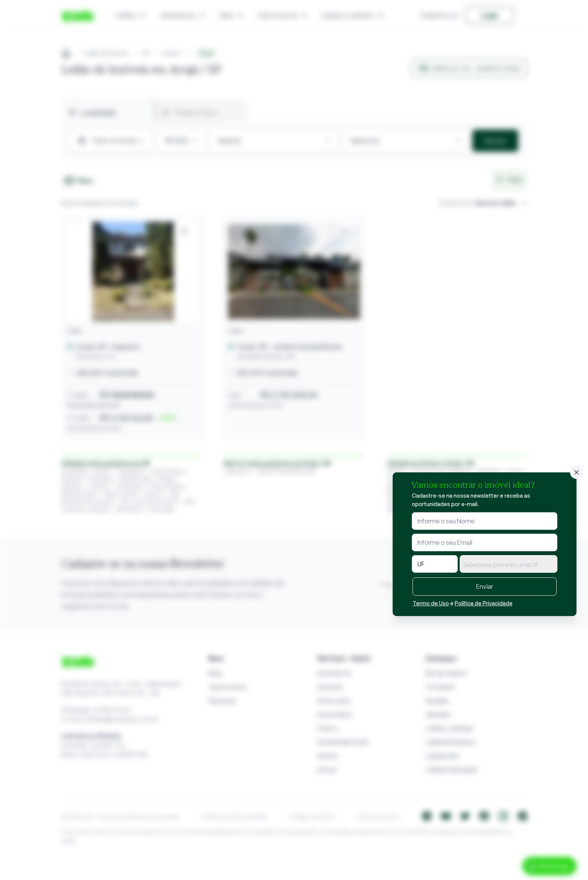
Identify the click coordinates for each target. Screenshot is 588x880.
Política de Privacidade (484, 603)
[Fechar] (577, 472)
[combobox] (509, 564)
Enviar (485, 587)
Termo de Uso (431, 603)
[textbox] (509, 565)
